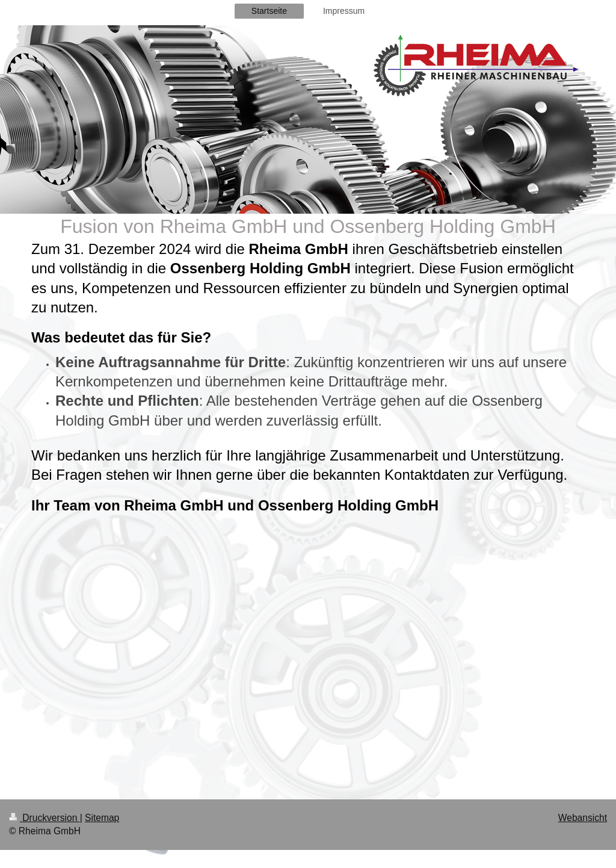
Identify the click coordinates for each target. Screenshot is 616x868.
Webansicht (583, 818)
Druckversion (45, 818)
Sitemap (102, 818)
